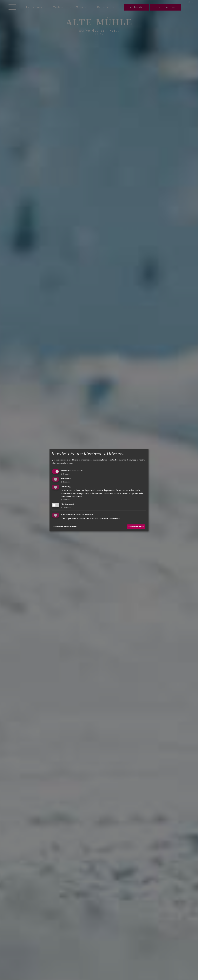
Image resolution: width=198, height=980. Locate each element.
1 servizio (66, 507)
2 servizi (65, 482)
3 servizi (65, 474)
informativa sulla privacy (62, 463)
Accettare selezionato (65, 527)
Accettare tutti (136, 527)
